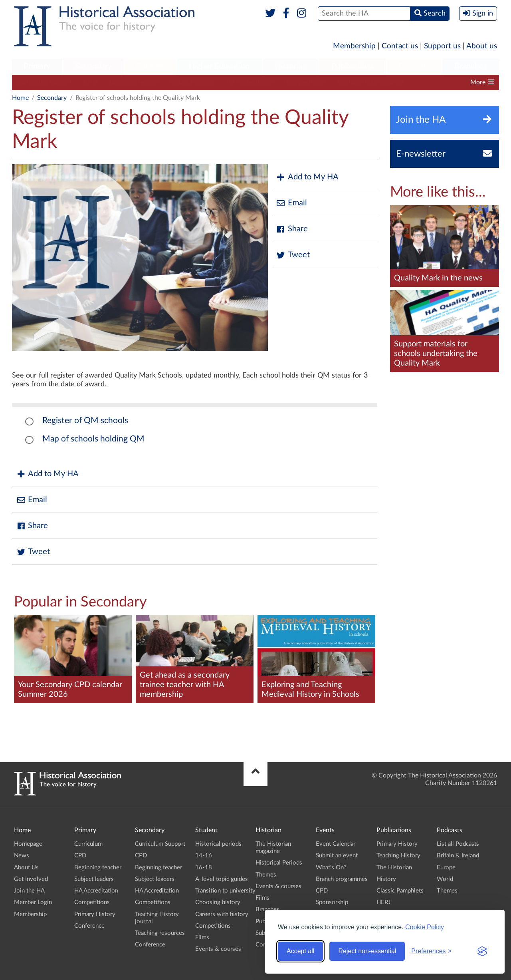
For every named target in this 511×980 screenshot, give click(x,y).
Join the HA (29, 891)
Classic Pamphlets (400, 891)
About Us (26, 868)
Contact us (400, 46)
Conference (89, 926)
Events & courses (218, 949)
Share (292, 229)
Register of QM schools (85, 420)
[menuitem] (37, 67)
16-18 (204, 868)
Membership (354, 46)
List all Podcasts (458, 844)
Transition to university (225, 891)
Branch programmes (342, 879)
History (386, 879)
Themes (266, 875)
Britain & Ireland (458, 856)
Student (150, 66)
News (22, 856)
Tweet (293, 255)
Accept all (300, 951)
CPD (90, 82)
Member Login (33, 902)
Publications (353, 66)
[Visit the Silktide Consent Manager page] (482, 951)
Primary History (95, 914)
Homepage (28, 844)
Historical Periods (279, 863)
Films (202, 937)
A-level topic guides (222, 879)
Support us (442, 46)
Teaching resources (160, 933)
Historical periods (218, 844)
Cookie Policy (425, 927)
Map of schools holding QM (93, 439)
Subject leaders (193, 82)
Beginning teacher (134, 82)
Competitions (305, 82)
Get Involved (31, 879)
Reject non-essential (367, 951)
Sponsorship (332, 902)
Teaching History (398, 856)
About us (482, 46)
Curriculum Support (44, 82)
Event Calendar (336, 844)
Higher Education (219, 66)
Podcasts (414, 66)
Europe (446, 868)
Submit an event (337, 856)
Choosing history (218, 902)
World (445, 879)
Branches (471, 66)
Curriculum (88, 844)
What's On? (331, 868)
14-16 (204, 856)
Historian (291, 66)
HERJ (383, 902)
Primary (37, 66)
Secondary (93, 66)
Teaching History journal (370, 82)
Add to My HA (307, 177)
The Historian (394, 868)
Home (20, 98)
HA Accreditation (250, 82)
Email (291, 203)
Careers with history (222, 914)
